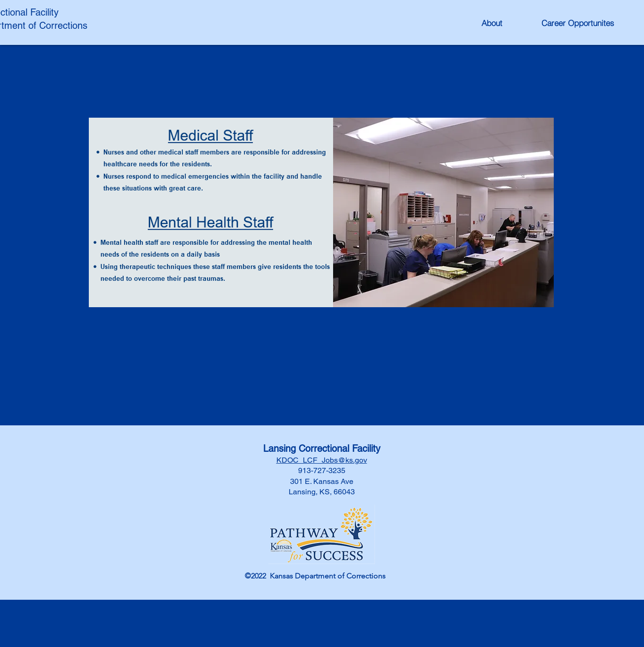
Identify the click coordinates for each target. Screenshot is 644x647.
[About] (492, 23)
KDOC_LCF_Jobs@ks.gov (322, 460)
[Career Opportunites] (578, 23)
